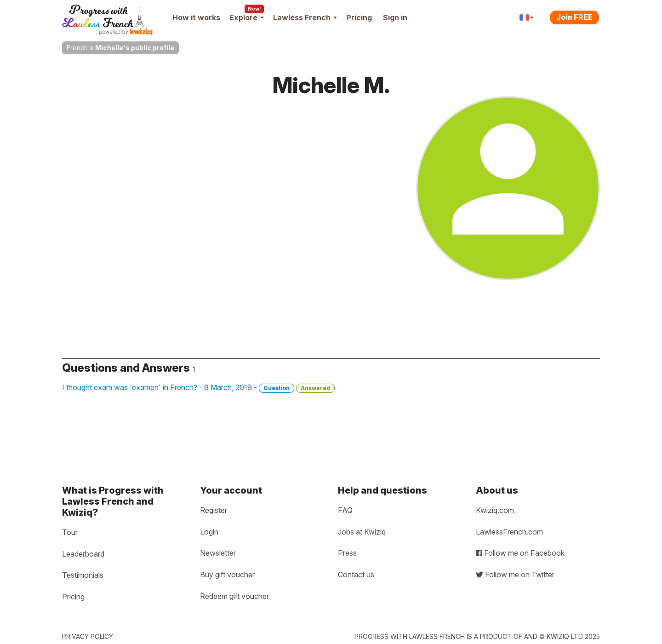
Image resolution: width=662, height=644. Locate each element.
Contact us (356, 575)
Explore (247, 17)
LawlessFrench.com (509, 532)
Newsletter (218, 553)
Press (347, 553)
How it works (196, 17)
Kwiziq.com (495, 510)
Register (214, 510)
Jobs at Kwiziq (362, 532)
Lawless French (305, 17)
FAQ (345, 510)
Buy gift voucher (227, 575)
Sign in (395, 17)
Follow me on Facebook (520, 553)
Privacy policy (88, 636)
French (77, 48)
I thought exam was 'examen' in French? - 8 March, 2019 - (198, 388)
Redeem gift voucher (234, 596)
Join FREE (574, 17)
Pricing (359, 17)
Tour (70, 532)
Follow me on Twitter (515, 575)
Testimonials (83, 575)
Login (209, 532)
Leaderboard (83, 554)
